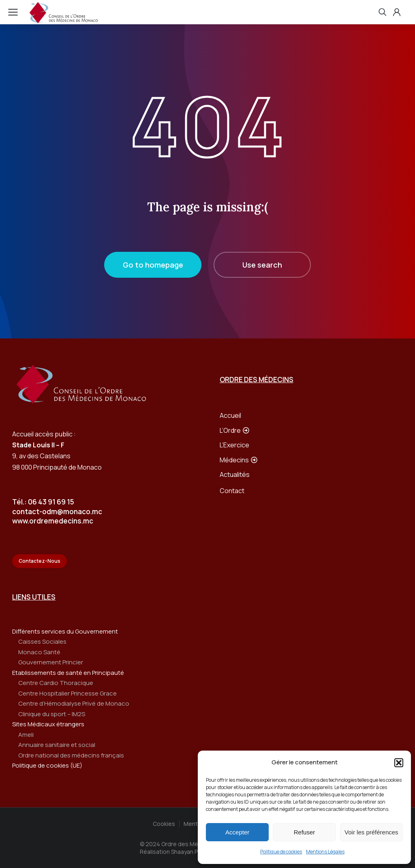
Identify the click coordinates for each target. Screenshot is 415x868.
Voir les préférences (371, 832)
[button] (399, 763)
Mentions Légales (325, 852)
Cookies (164, 824)
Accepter (237, 832)
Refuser (305, 832)
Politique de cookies (281, 852)
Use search (262, 265)
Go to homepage (153, 265)
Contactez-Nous (40, 561)
